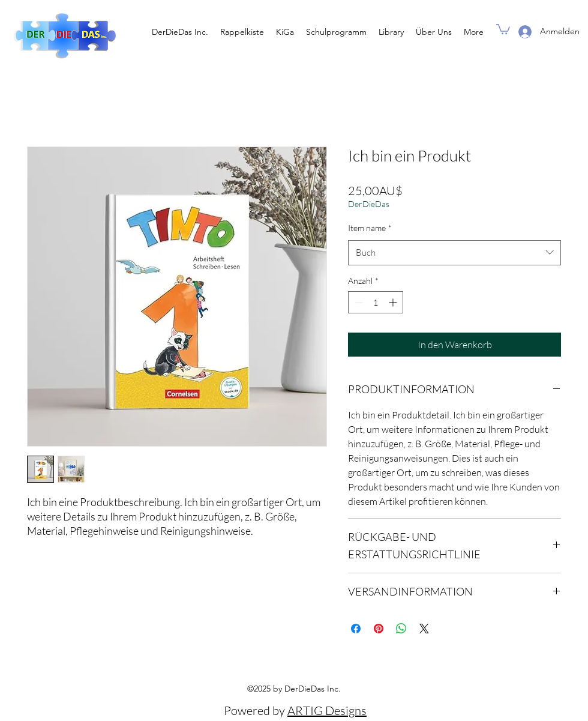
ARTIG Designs (327, 710)
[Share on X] (424, 629)
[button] (503, 29)
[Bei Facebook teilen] (356, 629)
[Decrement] (357, 302)
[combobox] (454, 253)
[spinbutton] (376, 302)
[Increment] (394, 302)
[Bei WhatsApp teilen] (401, 629)
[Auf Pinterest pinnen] (379, 629)
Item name (370, 228)
